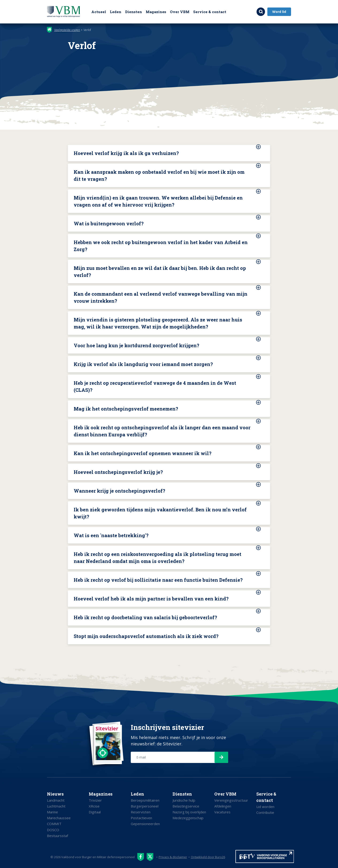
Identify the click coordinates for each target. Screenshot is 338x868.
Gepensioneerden (145, 824)
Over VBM (180, 12)
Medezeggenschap (188, 818)
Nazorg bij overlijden (189, 812)
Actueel (99, 12)
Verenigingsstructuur (231, 800)
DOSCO (53, 830)
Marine (52, 812)
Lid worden (265, 807)
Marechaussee (59, 818)
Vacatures (222, 812)
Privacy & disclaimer (173, 857)
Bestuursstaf (58, 836)
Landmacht (56, 800)
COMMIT (54, 824)
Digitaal (95, 812)
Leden (116, 12)
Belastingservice (186, 806)
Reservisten (141, 812)
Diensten (134, 12)
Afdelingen (223, 806)
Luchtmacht (56, 806)
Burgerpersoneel (145, 806)
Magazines (156, 12)
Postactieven (141, 818)
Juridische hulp (184, 800)
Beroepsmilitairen (145, 800)
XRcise (94, 806)
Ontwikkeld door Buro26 (208, 857)
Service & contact (210, 12)
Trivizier (95, 800)
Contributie (265, 812)
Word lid (279, 12)
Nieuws (55, 794)
